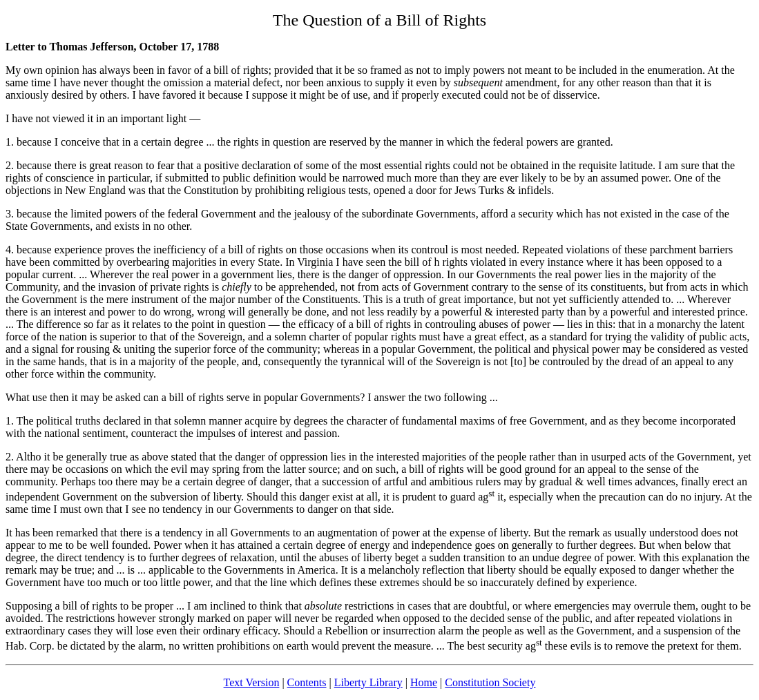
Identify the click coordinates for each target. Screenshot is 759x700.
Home (424, 682)
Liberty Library (368, 682)
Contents (307, 682)
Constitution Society (490, 682)
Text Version (252, 682)
